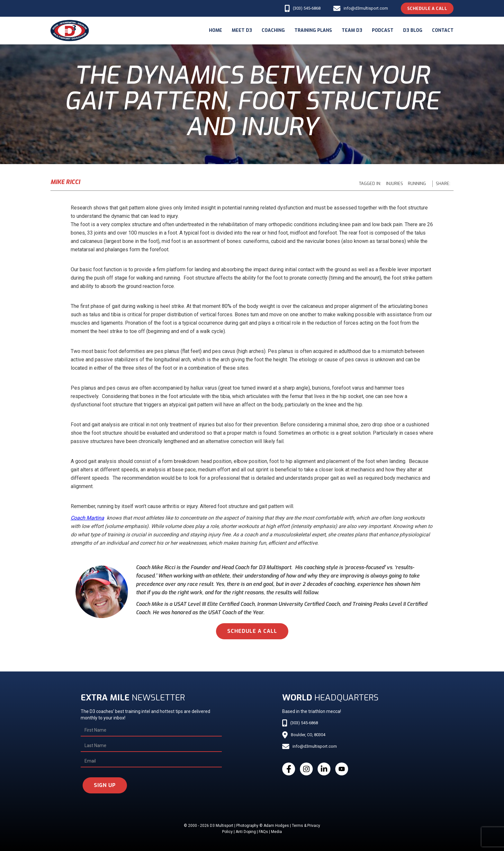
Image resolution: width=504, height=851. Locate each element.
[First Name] (151, 730)
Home (216, 30)
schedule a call (252, 631)
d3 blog (413, 30)
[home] (70, 31)
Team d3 (352, 30)
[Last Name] (151, 746)
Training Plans (313, 30)
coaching (273, 30)
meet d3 (242, 30)
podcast (383, 30)
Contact (443, 30)
